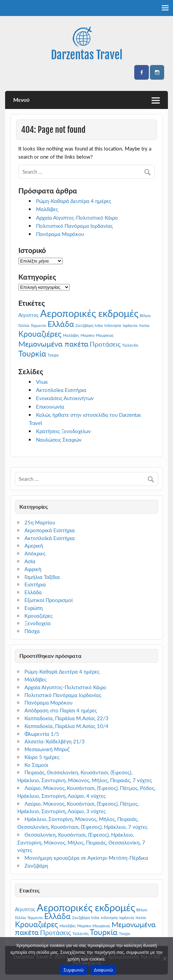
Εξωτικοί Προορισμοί (49, 600)
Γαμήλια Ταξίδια (42, 577)
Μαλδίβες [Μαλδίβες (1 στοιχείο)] (71, 335)
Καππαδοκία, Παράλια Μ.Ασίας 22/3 (66, 718)
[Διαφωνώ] (165, 959)
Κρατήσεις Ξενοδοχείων (63, 431)
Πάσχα (32, 631)
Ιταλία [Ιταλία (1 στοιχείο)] (144, 325)
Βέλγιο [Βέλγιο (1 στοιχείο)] (145, 315)
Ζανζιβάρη (36, 866)
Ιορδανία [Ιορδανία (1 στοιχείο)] (130, 325)
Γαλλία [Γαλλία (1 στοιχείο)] (24, 325)
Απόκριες (35, 553)
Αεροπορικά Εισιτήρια (50, 530)
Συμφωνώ (74, 970)
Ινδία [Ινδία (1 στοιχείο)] (99, 325)
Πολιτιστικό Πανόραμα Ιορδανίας (74, 226)
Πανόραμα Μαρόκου (60, 234)
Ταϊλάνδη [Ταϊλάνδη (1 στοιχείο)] (130, 345)
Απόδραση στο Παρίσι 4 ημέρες (61, 710)
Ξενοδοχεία (38, 623)
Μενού (21, 100)
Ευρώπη (34, 608)
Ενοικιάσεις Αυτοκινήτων (65, 398)
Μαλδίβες (47, 209)
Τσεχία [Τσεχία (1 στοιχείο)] (53, 355)
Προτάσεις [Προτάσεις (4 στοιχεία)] (105, 344)
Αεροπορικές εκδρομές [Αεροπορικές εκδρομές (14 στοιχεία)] (89, 313)
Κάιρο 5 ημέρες (42, 757)
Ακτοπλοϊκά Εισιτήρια (50, 538)
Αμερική (34, 546)
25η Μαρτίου (40, 522)
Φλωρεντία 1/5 (42, 734)
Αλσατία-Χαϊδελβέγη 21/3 (55, 741)
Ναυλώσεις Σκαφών (59, 440)
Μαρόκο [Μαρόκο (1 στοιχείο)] (88, 335)
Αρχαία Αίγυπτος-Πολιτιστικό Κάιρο (77, 218)
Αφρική (33, 569)
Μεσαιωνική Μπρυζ (47, 749)
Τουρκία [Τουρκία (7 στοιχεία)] (32, 353)
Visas (42, 382)
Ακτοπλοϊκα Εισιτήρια (61, 390)
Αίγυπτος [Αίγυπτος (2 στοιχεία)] (29, 315)
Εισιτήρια (35, 584)
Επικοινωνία (50, 407)
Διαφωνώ (103, 970)
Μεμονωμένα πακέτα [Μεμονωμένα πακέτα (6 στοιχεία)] (53, 344)
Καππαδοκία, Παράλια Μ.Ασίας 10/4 (66, 726)
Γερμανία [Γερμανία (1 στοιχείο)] (39, 325)
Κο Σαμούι (36, 765)
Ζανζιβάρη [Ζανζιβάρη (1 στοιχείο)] (84, 325)
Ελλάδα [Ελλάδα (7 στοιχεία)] (61, 324)
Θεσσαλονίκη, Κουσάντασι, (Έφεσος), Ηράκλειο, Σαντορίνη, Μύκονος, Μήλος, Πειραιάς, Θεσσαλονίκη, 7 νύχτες (81, 842)
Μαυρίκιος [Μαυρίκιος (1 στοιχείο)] (105, 335)
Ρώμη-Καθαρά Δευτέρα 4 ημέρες (74, 201)
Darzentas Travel (87, 55)
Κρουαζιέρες (39, 616)
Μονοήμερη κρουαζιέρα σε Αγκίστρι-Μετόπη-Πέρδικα (86, 858)
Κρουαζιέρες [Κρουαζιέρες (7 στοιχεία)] (40, 334)
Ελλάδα (33, 592)
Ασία (30, 561)
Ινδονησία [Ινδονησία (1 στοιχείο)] (113, 325)
